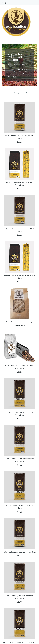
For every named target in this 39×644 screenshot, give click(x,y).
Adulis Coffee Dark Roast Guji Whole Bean (20, 537)
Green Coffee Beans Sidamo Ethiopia (20, 307)
